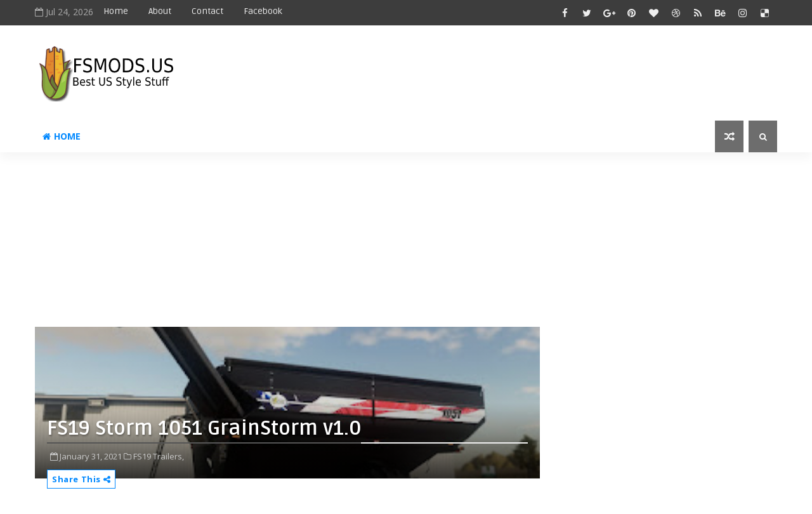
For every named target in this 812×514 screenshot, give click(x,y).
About (160, 11)
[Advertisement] (343, 244)
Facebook (263, 11)
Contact (207, 11)
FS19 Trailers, (159, 456)
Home (116, 11)
